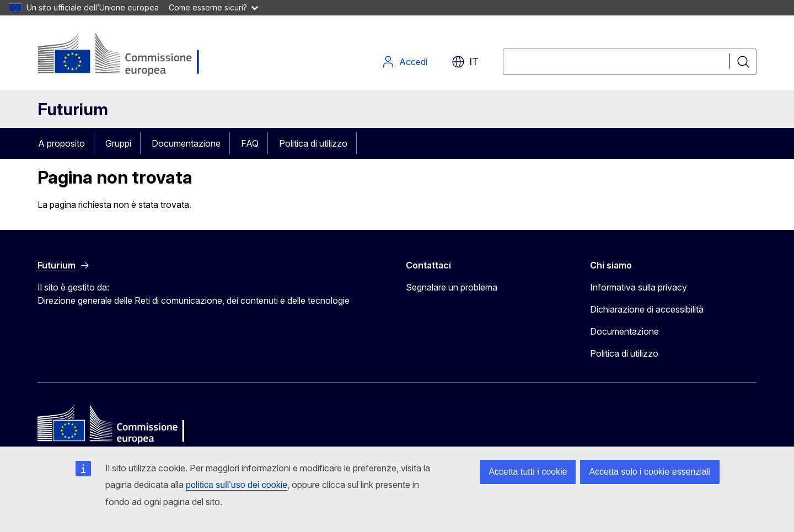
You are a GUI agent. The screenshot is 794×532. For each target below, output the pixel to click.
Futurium (73, 109)
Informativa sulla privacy (639, 287)
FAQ (250, 143)
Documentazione (186, 143)
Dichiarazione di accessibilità (647, 309)
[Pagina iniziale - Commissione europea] (125, 55)
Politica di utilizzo (313, 143)
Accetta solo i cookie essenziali (650, 472)
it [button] (465, 62)
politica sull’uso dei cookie (237, 485)
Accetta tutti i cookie (528, 472)
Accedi (404, 62)
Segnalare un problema (452, 287)
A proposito (61, 143)
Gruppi (118, 143)
